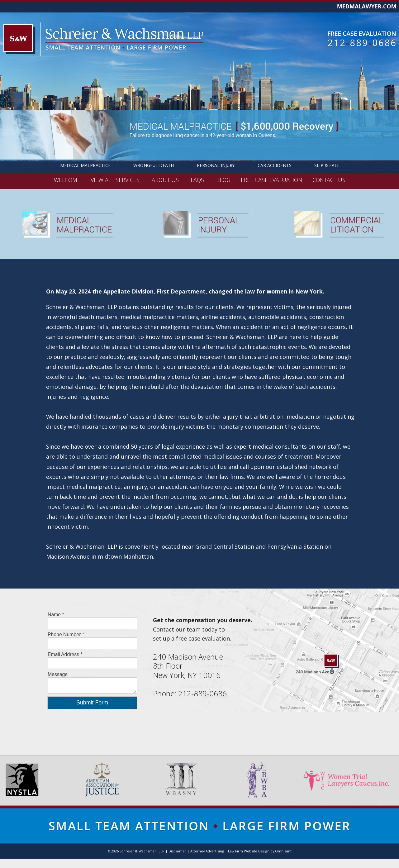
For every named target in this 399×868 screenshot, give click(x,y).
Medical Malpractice (85, 165)
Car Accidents (275, 165)
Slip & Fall (327, 165)
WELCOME (67, 179)
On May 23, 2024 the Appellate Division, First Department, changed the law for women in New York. (185, 291)
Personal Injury (216, 165)
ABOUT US (166, 179)
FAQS (198, 179)
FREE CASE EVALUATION (271, 179)
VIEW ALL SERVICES (116, 179)
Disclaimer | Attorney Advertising (196, 851)
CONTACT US (329, 179)
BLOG (223, 179)
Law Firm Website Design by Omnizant (260, 851)
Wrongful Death (154, 165)
